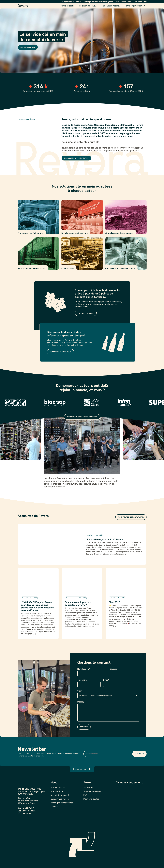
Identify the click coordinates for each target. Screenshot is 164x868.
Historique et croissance (62, 803)
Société (113, 669)
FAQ (85, 795)
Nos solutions (57, 791)
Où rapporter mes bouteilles (71, 2)
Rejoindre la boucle (88, 6)
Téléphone (82, 680)
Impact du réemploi (112, 6)
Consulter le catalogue (60, 352)
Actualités (88, 787)
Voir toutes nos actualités (131, 517)
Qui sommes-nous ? (60, 799)
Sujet (80, 691)
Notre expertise (68, 6)
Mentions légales (91, 799)
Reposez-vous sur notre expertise (82, 417)
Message (81, 702)
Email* (106, 680)
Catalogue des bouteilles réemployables (99, 2)
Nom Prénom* (84, 669)
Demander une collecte (124, 2)
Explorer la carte (86, 313)
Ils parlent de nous (92, 791)
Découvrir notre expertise (76, 158)
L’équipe (54, 806)
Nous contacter (141, 2)
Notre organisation (133, 6)
